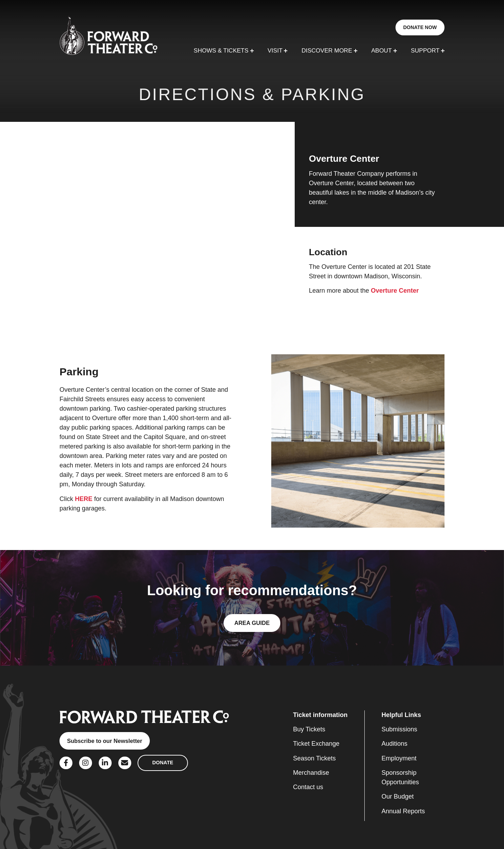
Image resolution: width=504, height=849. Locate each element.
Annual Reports (403, 811)
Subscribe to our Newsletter (104, 741)
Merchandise (311, 773)
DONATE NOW (420, 27)
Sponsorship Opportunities (400, 777)
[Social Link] (66, 763)
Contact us (308, 787)
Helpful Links (401, 715)
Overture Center (395, 291)
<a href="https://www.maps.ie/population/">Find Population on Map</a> (147, 227)
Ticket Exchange (316, 744)
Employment (399, 758)
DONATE (163, 763)
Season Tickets (314, 758)
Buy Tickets (309, 729)
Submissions (399, 729)
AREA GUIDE (252, 623)
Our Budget (398, 796)
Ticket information (320, 715)
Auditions (394, 744)
